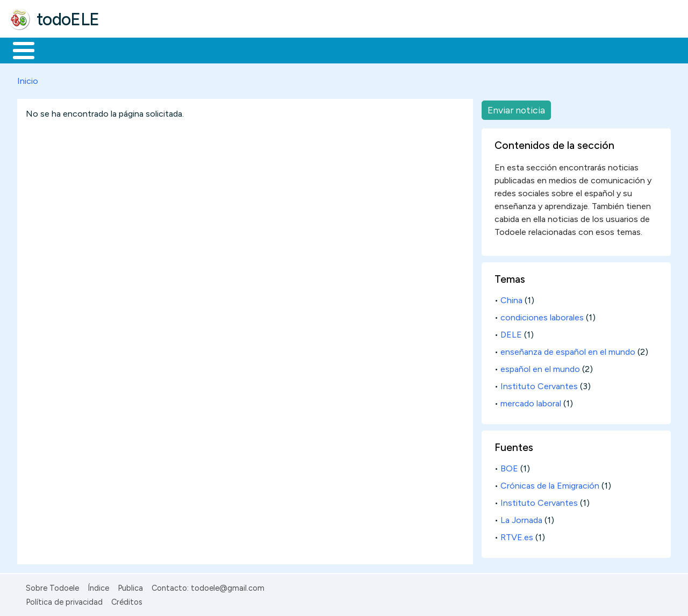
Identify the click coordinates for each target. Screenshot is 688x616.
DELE (511, 333)
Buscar (442, 49)
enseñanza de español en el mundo (568, 350)
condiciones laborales (542, 316)
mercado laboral (531, 402)
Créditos (127, 600)
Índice (98, 586)
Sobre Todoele (52, 586)
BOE (509, 467)
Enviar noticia (516, 108)
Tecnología (321, 49)
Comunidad (393, 49)
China (511, 299)
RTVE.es (517, 535)
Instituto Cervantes (539, 385)
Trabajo (194, 49)
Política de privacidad (64, 600)
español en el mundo (540, 367)
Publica (130, 586)
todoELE (68, 19)
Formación (130, 49)
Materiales (60, 49)
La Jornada (521, 518)
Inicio (18, 49)
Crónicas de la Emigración (550, 484)
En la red (254, 49)
